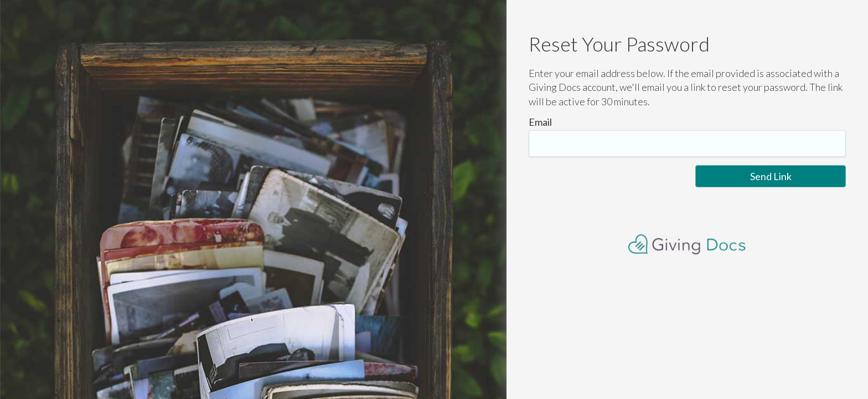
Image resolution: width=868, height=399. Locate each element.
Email (540, 122)
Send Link (771, 176)
